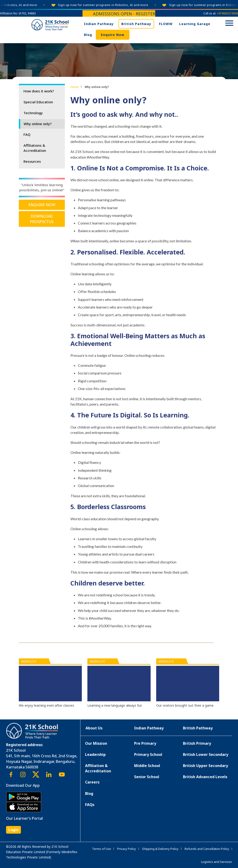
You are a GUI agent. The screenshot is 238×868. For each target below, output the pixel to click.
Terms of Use (102, 849)
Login (13, 830)
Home (75, 87)
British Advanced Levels (205, 777)
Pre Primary (145, 743)
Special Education (38, 102)
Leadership (95, 754)
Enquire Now (113, 35)
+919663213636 (227, 13)
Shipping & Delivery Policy (160, 849)
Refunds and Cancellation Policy (207, 849)
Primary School (148, 754)
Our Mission (96, 743)
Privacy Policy (127, 849)
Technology (33, 113)
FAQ (27, 134)
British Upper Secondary (205, 766)
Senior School (147, 777)
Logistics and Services (217, 862)
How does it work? (39, 91)
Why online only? (38, 124)
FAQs (90, 805)
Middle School (147, 766)
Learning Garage (195, 24)
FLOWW (166, 24)
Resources (32, 161)
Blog (88, 35)
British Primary (197, 743)
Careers (92, 782)
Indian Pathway (99, 24)
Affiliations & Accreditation (35, 148)
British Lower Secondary (206, 754)
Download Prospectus (42, 219)
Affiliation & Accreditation (98, 768)
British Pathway (136, 24)
